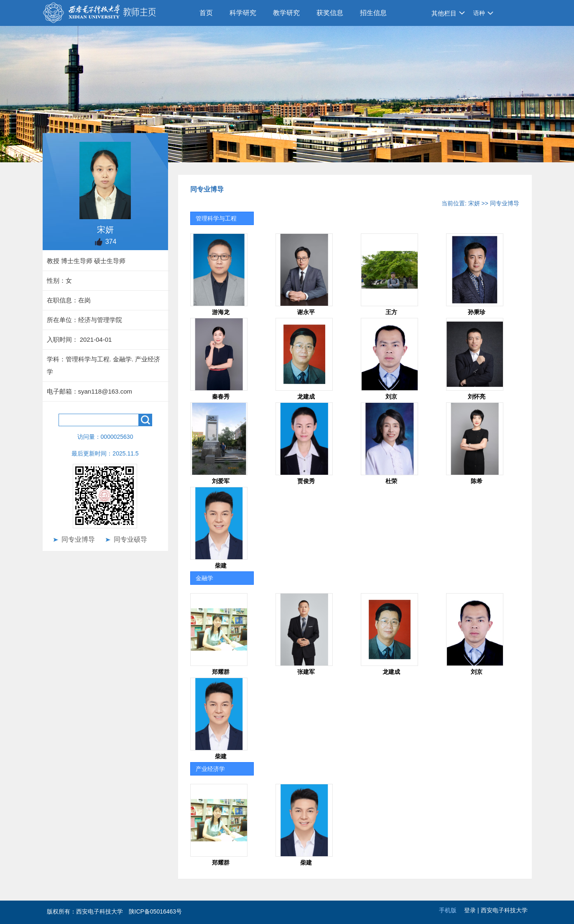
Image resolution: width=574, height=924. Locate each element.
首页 (206, 13)
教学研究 (286, 13)
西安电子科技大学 (504, 910)
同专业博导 (78, 539)
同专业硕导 (130, 539)
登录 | (472, 910)
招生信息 (373, 13)
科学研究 (243, 13)
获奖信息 (330, 13)
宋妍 (474, 203)
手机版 (448, 910)
